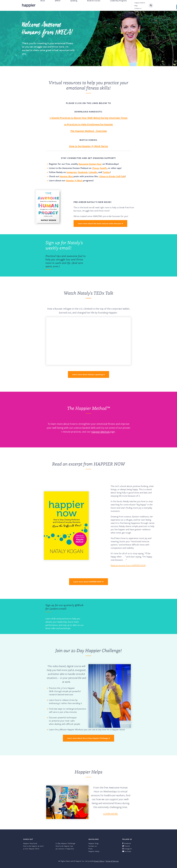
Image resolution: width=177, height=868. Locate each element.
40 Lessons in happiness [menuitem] (65, 849)
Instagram (71, 172)
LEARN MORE (111, 814)
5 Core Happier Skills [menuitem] (31, 849)
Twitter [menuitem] (126, 846)
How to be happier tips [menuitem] (64, 846)
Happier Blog (66, 176)
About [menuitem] (43, 5)
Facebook (83, 172)
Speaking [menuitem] (74, 5)
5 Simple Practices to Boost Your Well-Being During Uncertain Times (88, 118)
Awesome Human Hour (90, 164)
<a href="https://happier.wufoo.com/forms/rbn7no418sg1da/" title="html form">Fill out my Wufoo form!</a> (111, 616)
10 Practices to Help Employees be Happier (88, 124)
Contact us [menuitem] (138, 8)
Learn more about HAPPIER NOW (88, 582)
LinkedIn (93, 172)
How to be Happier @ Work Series (88, 146)
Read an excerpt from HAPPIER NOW (128, 565)
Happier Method (101, 432)
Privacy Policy (99, 861)
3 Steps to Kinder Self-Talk (112, 176)
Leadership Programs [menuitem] (118, 5)
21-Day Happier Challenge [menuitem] (65, 843)
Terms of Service (112, 861)
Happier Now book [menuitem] (30, 843)
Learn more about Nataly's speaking (88, 374)
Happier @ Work (74, 180)
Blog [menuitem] (136, 6)
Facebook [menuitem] (127, 843)
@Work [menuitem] (58, 5)
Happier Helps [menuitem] (94, 851)
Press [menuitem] (91, 849)
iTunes (95, 168)
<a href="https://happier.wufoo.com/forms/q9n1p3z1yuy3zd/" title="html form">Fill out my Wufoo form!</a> (111, 255)
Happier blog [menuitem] (93, 843)
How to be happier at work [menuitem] (33, 846)
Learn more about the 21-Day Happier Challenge (88, 738)
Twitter (106, 172)
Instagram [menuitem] (127, 849)
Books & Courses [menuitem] (94, 5)
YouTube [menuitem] (127, 851)
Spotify (103, 168)
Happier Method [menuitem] (140, 3)
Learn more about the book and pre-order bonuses (100, 223)
